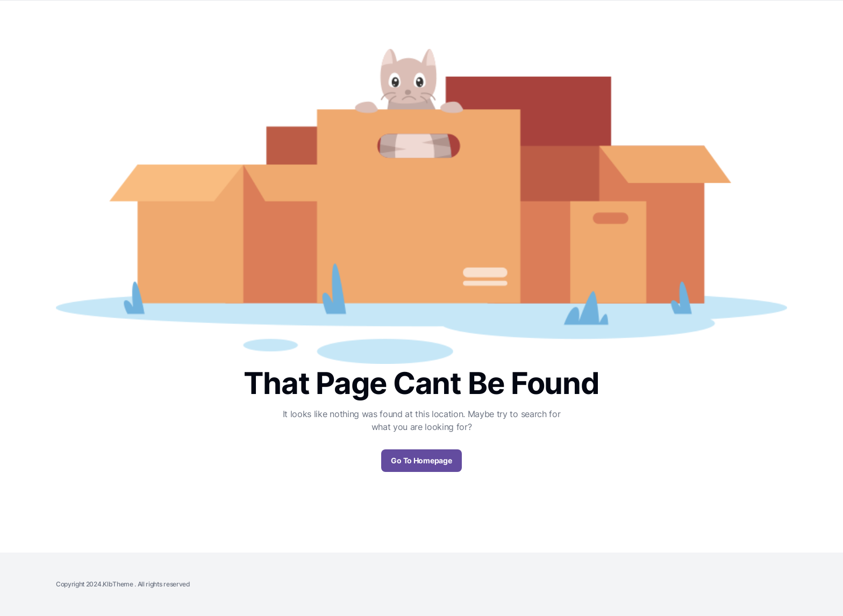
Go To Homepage (421, 460)
